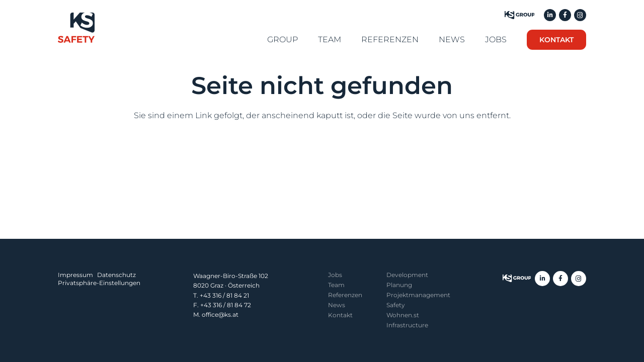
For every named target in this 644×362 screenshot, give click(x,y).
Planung (399, 285)
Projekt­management (418, 295)
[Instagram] (580, 15)
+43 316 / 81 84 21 (224, 295)
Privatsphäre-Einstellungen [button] (99, 283)
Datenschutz (116, 275)
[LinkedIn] (550, 15)
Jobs (335, 275)
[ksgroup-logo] (517, 279)
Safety (396, 305)
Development (407, 275)
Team (336, 285)
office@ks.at (220, 314)
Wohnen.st (403, 315)
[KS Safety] (76, 28)
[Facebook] (565, 15)
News (337, 305)
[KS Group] (519, 15)
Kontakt (340, 315)
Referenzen (345, 295)
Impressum (75, 275)
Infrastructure (407, 325)
